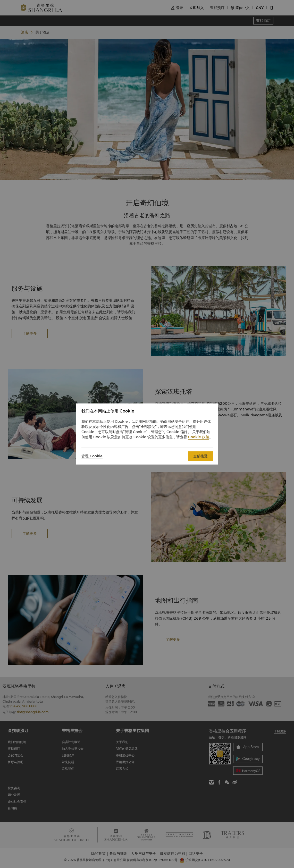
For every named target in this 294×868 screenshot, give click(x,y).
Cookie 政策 (199, 437)
